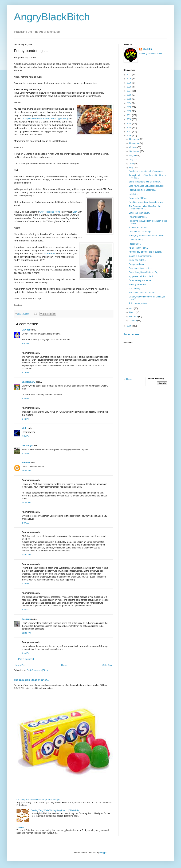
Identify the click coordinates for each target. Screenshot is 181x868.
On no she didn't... (137, 260)
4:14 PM (26, 373)
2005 (129, 326)
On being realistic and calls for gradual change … (39, 800)
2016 (129, 95)
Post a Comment (26, 659)
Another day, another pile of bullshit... (146, 252)
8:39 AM (26, 610)
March (133, 312)
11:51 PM (26, 471)
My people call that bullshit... (142, 276)
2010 (129, 119)
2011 (129, 115)
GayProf (26, 330)
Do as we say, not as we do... (142, 280)
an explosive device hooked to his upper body (45, 119)
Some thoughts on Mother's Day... (144, 272)
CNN (75, 212)
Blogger (103, 853)
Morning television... (138, 285)
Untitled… (21, 827)
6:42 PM (26, 419)
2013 (129, 107)
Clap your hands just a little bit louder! (146, 186)
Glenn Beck (50, 254)
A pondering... (135, 289)
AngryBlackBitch (52, 17)
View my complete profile (151, 54)
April (132, 308)
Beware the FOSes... (138, 198)
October (133, 147)
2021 (129, 75)
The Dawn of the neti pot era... (143, 293)
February (134, 317)
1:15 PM (26, 653)
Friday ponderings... (138, 217)
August (133, 156)
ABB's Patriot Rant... (138, 248)
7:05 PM (26, 436)
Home (64, 665)
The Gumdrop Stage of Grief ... (32, 680)
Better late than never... (140, 213)
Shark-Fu (147, 49)
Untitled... (133, 194)
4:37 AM (26, 523)
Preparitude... (135, 244)
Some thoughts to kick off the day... (145, 182)
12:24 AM (26, 503)
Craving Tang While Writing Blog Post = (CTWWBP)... (56, 810)
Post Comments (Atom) (38, 670)
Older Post (107, 665)
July (131, 160)
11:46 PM (26, 633)
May (132, 168)
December (134, 139)
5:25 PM (26, 399)
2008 (129, 128)
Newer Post (20, 665)
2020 (129, 79)
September (135, 151)
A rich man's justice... (139, 303)
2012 (129, 111)
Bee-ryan (26, 619)
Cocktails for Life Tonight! (140, 232)
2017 (129, 91)
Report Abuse (131, 334)
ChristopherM (29, 382)
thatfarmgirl (28, 445)
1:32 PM (26, 584)
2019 (129, 83)
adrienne (26, 463)
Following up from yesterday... (143, 190)
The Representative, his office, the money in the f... (145, 208)
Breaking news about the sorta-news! (146, 202)
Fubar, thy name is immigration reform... (147, 236)
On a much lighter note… (140, 268)
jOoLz (25, 428)
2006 (129, 136)
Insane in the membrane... (141, 256)
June (132, 164)
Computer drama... (137, 264)
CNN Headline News (50, 212)
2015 (129, 99)
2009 (129, 124)
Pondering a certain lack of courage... (146, 171)
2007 (129, 132)
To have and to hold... (139, 228)
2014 (129, 103)
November (134, 143)
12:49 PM (26, 555)
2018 (129, 87)
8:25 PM (26, 453)
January (133, 321)
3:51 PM (26, 344)
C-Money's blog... (137, 240)
